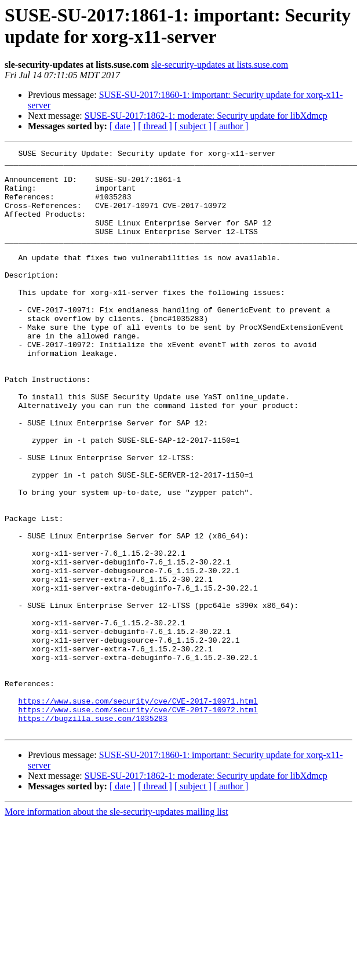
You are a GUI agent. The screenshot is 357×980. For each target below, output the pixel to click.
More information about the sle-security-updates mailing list (116, 928)
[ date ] (123, 126)
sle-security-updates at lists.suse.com (220, 65)
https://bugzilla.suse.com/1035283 (92, 833)
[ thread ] (155, 126)
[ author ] (231, 126)
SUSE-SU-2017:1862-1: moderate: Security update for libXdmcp (206, 116)
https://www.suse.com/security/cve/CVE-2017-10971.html (138, 812)
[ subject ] (193, 126)
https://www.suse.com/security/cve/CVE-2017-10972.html (138, 822)
